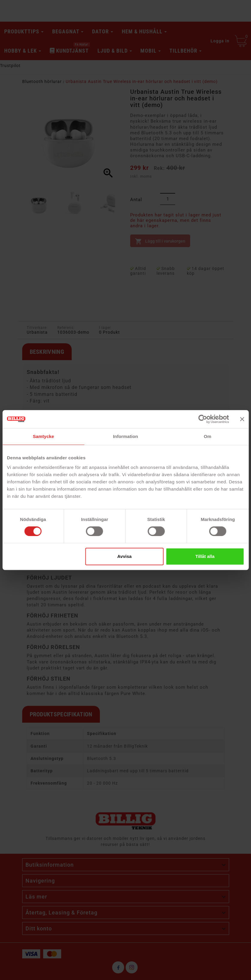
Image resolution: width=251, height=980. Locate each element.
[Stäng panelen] (242, 419)
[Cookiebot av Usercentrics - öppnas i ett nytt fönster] (203, 419)
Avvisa (124, 556)
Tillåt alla (205, 556)
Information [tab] (126, 436)
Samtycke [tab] (43, 436)
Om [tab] (208, 436)
